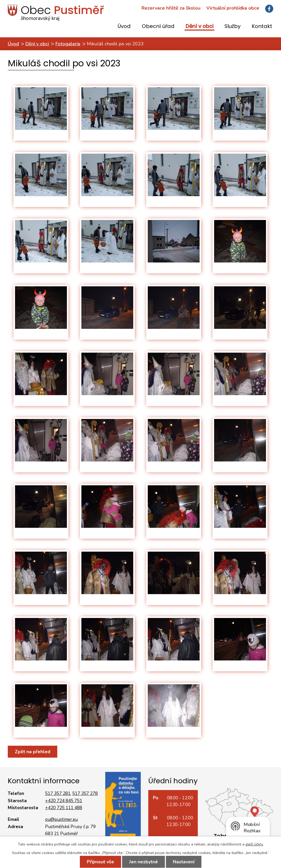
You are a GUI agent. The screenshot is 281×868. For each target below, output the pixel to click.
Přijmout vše (100, 862)
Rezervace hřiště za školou (171, 8)
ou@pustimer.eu (61, 819)
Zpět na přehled (33, 752)
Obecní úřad (158, 27)
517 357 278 (85, 794)
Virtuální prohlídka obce (233, 8)
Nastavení (184, 862)
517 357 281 (58, 794)
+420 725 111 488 (64, 808)
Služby (233, 27)
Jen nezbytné (143, 862)
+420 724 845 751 (64, 801)
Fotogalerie (68, 44)
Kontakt (262, 27)
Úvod (124, 27)
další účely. (254, 844)
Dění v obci (199, 27)
